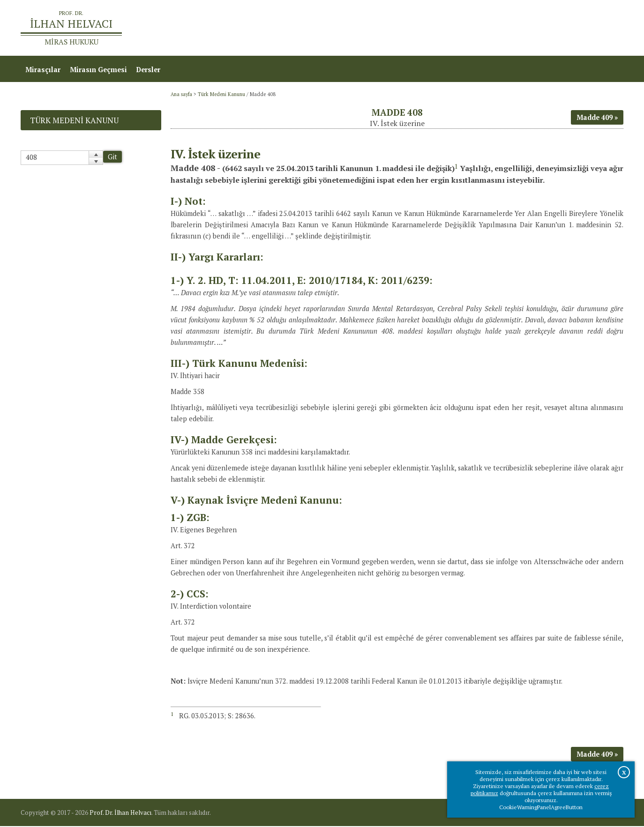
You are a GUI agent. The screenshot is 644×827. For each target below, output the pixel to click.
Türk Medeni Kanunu (221, 95)
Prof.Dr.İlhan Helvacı (549, 28)
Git (112, 158)
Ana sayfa (488, 28)
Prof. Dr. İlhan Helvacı (120, 813)
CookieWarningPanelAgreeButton (541, 807)
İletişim (606, 28)
